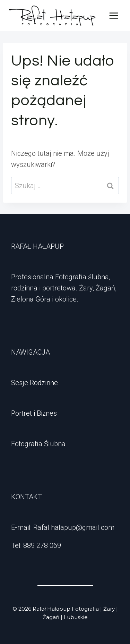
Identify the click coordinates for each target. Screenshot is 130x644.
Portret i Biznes (34, 413)
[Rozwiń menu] (114, 15)
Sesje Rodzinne (34, 383)
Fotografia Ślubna (38, 444)
